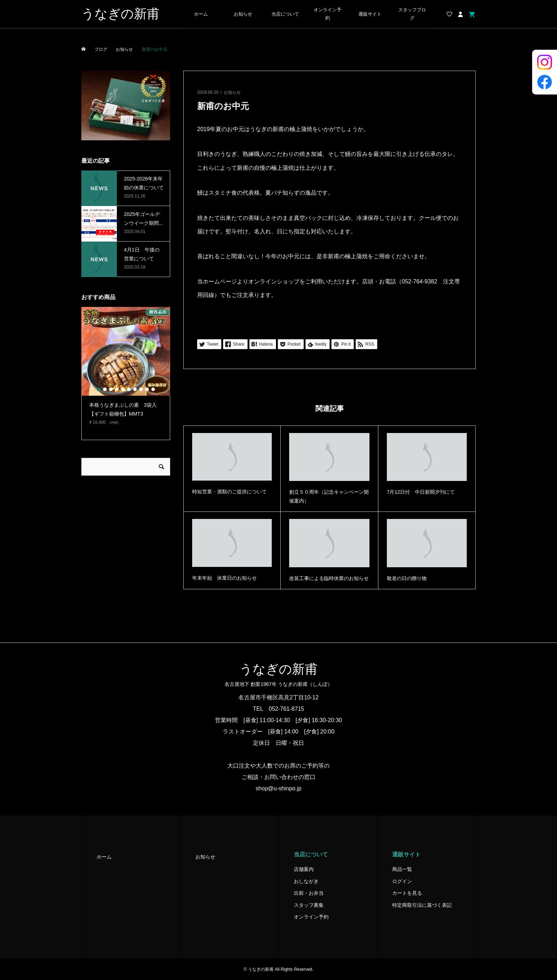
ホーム (201, 14)
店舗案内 (304, 869)
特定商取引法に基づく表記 (422, 905)
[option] (126, 369)
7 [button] (135, 389)
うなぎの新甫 (120, 14)
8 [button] (141, 389)
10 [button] (153, 389)
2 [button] (105, 389)
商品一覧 (402, 869)
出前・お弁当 (309, 893)
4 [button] (117, 389)
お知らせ (243, 14)
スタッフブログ (412, 14)
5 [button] (123, 389)
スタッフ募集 (309, 905)
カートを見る (407, 893)
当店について (285, 14)
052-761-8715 (287, 709)
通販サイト (370, 14)
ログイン (402, 881)
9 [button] (147, 389)
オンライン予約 (328, 14)
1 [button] (99, 389)
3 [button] (111, 389)
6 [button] (129, 389)
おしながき (306, 881)
